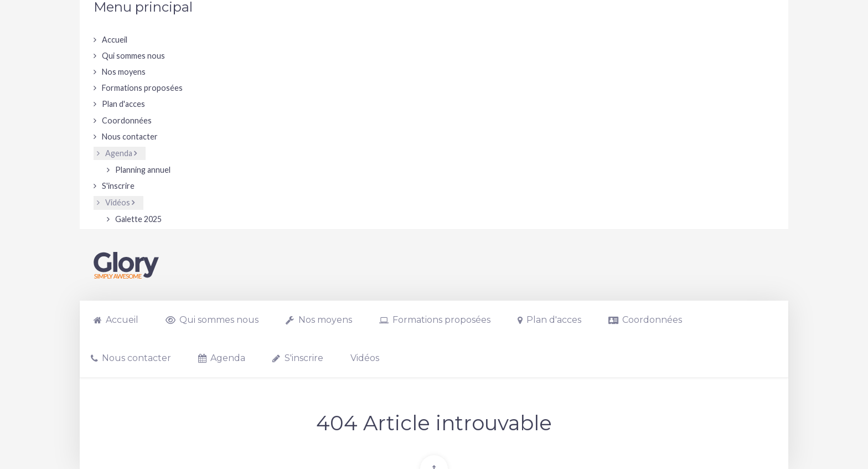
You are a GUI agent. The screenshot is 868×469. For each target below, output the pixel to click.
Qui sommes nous (133, 56)
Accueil (115, 40)
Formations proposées (142, 88)
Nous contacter (130, 136)
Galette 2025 (138, 219)
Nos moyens (124, 72)
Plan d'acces (123, 104)
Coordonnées (127, 120)
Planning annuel (143, 170)
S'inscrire (118, 186)
